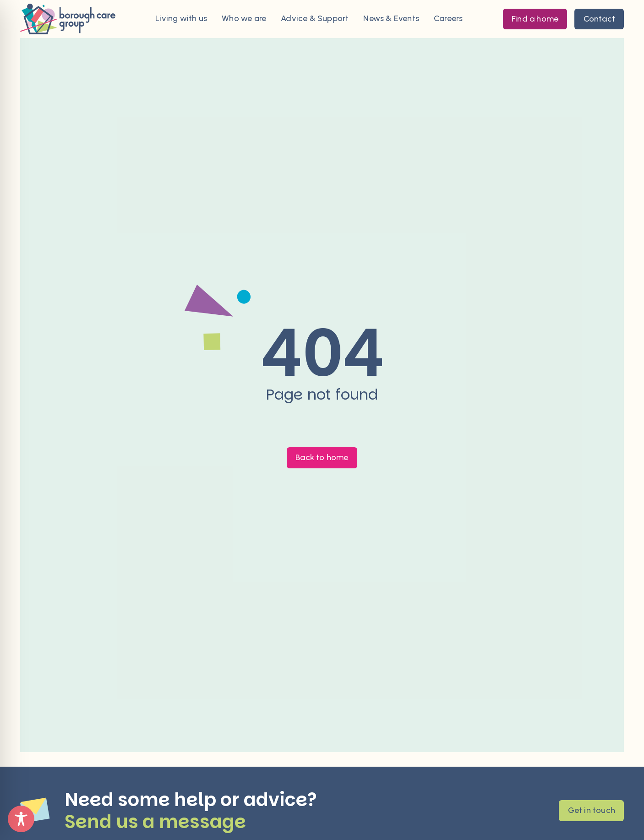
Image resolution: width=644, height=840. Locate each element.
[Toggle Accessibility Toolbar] (21, 819)
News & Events (391, 19)
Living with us (181, 19)
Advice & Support (315, 19)
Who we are (244, 19)
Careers (448, 19)
